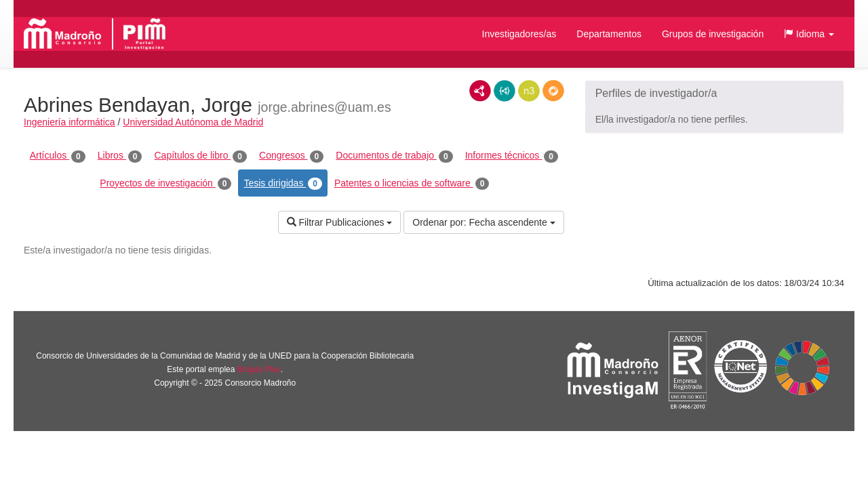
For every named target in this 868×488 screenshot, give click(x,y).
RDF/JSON (553, 91)
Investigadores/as (519, 34)
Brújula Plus (259, 369)
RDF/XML (480, 91)
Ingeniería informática (70, 122)
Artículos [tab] (58, 156)
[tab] (714, 94)
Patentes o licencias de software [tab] (412, 184)
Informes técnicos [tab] (512, 156)
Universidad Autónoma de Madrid (193, 122)
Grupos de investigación (713, 34)
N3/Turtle (529, 91)
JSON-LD (505, 91)
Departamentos (609, 34)
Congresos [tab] (291, 156)
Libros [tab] (120, 156)
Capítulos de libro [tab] (200, 156)
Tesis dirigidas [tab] (283, 184)
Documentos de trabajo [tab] (394, 156)
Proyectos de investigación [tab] (165, 184)
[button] (809, 34)
